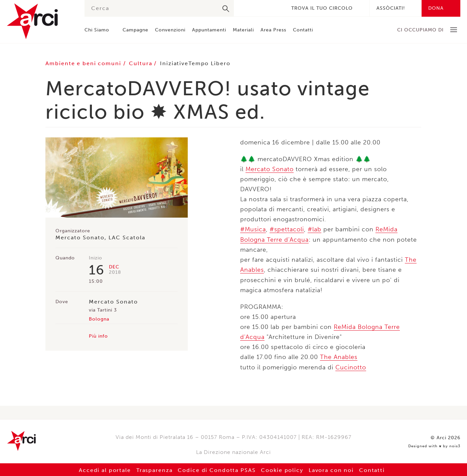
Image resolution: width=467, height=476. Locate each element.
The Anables (339, 356)
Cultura (143, 63)
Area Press (273, 30)
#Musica (253, 229)
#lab (315, 229)
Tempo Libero (211, 63)
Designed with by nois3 (434, 445)
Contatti (303, 30)
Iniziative (176, 63)
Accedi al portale (104, 469)
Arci (39, 21)
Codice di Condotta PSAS (216, 469)
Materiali (243, 30)
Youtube (275, 8)
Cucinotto (351, 366)
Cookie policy (283, 469)
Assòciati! (391, 8)
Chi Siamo (97, 30)
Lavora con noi (332, 469)
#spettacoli (287, 229)
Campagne (135, 30)
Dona (436, 8)
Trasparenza (153, 469)
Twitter (255, 8)
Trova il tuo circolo (322, 8)
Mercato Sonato (270, 169)
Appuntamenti (209, 30)
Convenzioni (170, 30)
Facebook (245, 8)
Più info (98, 336)
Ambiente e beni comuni (85, 63)
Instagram (265, 8)
